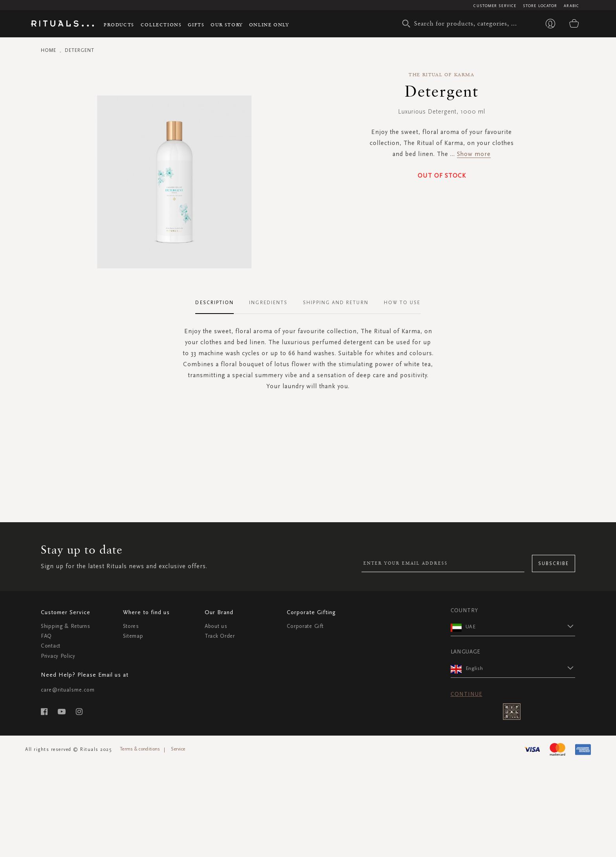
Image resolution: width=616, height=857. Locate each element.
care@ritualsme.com (68, 690)
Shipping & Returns (66, 626)
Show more (474, 154)
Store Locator (540, 6)
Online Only (269, 25)
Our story (226, 25)
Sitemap (133, 636)
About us (216, 626)
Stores (131, 626)
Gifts (196, 25)
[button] (521, 626)
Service (178, 749)
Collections (161, 25)
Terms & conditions (140, 749)
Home (49, 50)
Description (214, 303)
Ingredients (268, 303)
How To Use (402, 303)
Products (119, 25)
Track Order (220, 636)
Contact (51, 646)
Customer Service (495, 6)
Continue (467, 694)
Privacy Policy (58, 656)
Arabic (571, 6)
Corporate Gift (305, 626)
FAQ (46, 636)
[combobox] (463, 24)
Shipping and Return (336, 303)
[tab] (218, 303)
